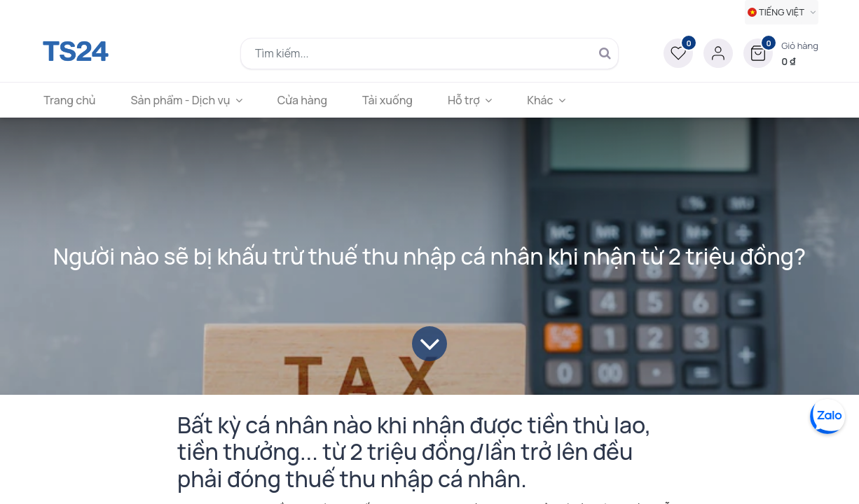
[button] (781, 53)
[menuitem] (77, 100)
